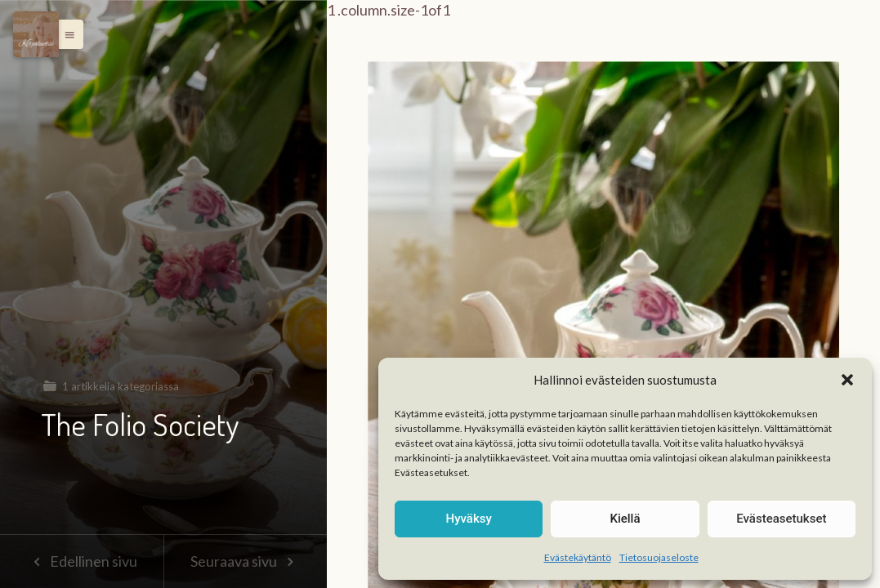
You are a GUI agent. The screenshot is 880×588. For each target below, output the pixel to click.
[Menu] (36, 34)
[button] (847, 380)
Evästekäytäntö (578, 557)
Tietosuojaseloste (659, 557)
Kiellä (625, 519)
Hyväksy (469, 519)
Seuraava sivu (245, 561)
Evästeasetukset (781, 519)
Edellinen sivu (81, 561)
